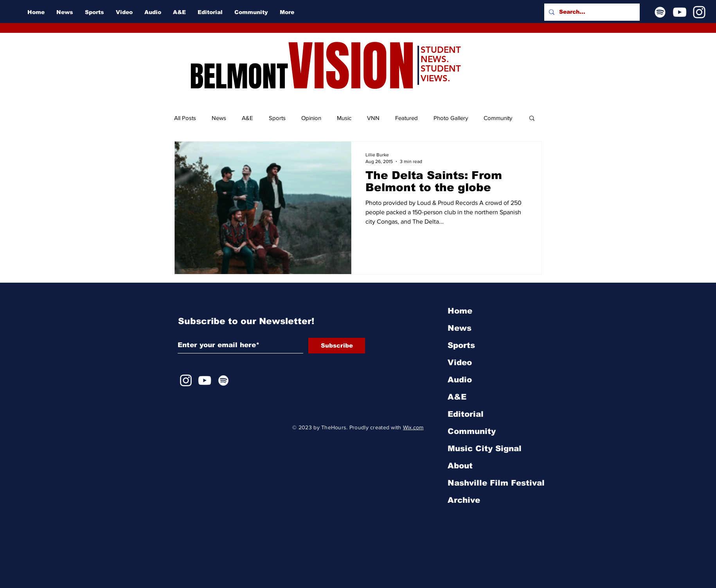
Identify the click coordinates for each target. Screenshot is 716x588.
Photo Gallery (451, 118)
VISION (351, 67)
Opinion (311, 118)
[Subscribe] (337, 346)
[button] (532, 119)
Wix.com (413, 427)
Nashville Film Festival (496, 483)
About (460, 466)
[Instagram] (699, 12)
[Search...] (591, 12)
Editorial (466, 414)
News (219, 118)
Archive (464, 500)
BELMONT (239, 77)
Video (460, 362)
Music (344, 118)
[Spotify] (660, 12)
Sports (277, 118)
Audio (460, 380)
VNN (373, 118)
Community (498, 118)
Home (460, 311)
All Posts (185, 118)
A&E (247, 118)
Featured (407, 118)
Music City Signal (485, 448)
